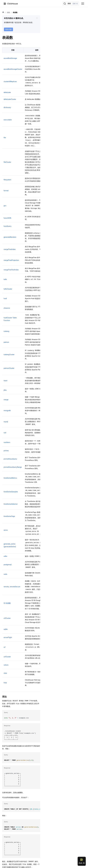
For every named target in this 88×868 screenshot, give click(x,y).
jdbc (5, 390)
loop (5, 683)
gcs (5, 206)
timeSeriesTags (9, 516)
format (6, 191)
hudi (5, 298)
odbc (6, 556)
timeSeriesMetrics (10, 478)
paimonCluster (9, 368)
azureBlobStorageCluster (13, 69)
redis (5, 574)
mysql (6, 422)
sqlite (6, 629)
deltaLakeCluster (10, 99)
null (5, 433)
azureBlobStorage (10, 58)
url (5, 647)
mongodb (7, 410)
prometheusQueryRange (13, 467)
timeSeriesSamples (11, 492)
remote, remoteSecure (12, 587)
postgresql (8, 565)
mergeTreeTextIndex (11, 270)
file (5, 138)
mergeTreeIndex (10, 249)
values (6, 665)
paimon (6, 342)
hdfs (5, 279)
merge (6, 400)
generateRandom (10, 237)
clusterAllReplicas (10, 81)
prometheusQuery (10, 459)
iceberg (6, 331)
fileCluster (7, 162)
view (5, 673)
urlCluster (7, 657)
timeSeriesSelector (11, 504)
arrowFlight (8, 637)
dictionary (7, 107)
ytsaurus (7, 308)
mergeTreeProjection (11, 260)
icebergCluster (9, 354)
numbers (7, 442)
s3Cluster (7, 618)
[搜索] (71, 4)
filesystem (7, 180)
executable (8, 120)
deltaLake (7, 92)
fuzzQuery (7, 226)
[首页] (3, 12)
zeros (6, 530)
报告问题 (8, 29)
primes (6, 451)
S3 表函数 (7, 603)
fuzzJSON (7, 218)
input (5, 381)
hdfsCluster (8, 289)
